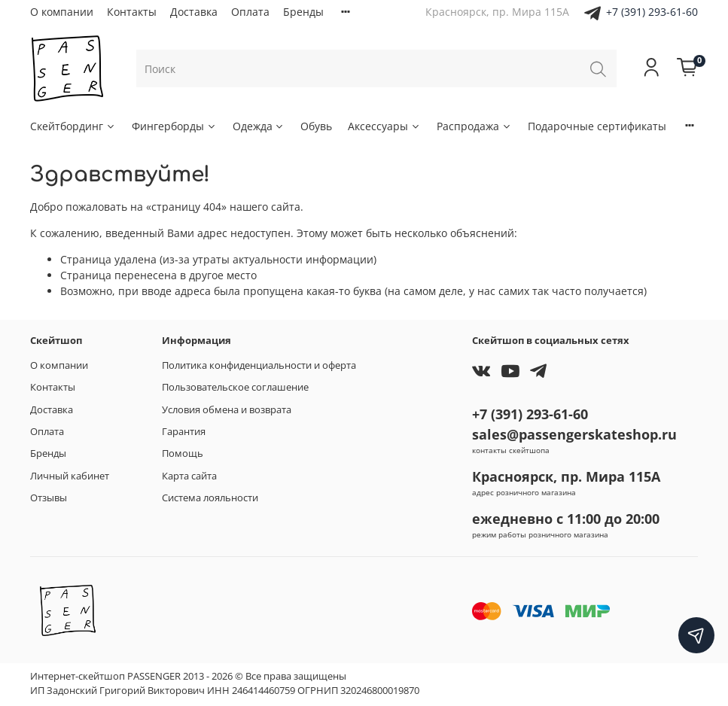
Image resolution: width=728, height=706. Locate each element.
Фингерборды (174, 126)
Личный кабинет (70, 476)
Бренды (303, 12)
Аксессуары (384, 126)
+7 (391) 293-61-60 (652, 12)
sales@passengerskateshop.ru (574, 434)
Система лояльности (210, 498)
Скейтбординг (73, 126)
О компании (62, 12)
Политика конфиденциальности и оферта (259, 365)
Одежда (259, 126)
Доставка (194, 12)
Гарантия (184, 432)
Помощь (183, 453)
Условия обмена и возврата (227, 410)
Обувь (316, 126)
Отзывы (49, 498)
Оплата (250, 12)
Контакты (132, 12)
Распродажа (474, 126)
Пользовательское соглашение (235, 387)
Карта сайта (189, 476)
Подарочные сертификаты (597, 126)
